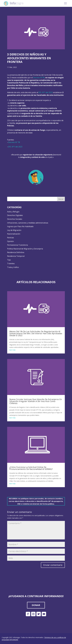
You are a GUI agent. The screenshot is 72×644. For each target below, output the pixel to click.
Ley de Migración (14, 230)
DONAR (36, 605)
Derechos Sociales (15, 219)
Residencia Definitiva (16, 252)
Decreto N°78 (39, 78)
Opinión (10, 241)
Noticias (11, 238)
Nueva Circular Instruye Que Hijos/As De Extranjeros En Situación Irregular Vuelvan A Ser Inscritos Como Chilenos (36, 401)
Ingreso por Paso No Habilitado (20, 226)
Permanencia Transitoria (17, 245)
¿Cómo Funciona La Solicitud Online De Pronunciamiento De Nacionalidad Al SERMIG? (31, 468)
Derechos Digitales (15, 215)
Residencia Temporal (16, 256)
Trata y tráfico (13, 267)
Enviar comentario (53, 565)
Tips (9, 260)
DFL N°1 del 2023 (46, 92)
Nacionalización (14, 234)
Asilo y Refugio (13, 212)
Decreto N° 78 (14, 142)
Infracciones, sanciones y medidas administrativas (28, 223)
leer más (12, 350)
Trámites (11, 263)
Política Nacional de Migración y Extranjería (25, 249)
